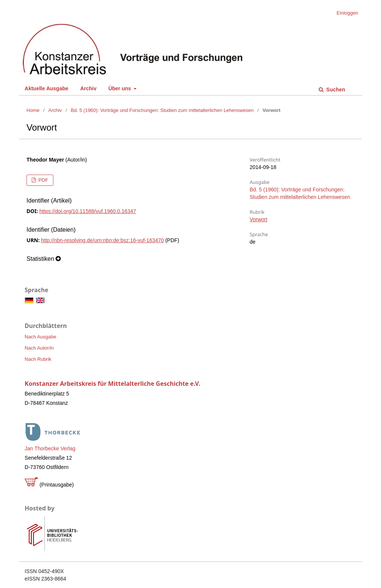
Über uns (120, 88)
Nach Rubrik (38, 359)
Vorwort (258, 219)
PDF (43, 180)
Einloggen (347, 13)
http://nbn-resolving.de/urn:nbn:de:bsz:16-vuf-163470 (102, 240)
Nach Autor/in (39, 348)
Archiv (88, 88)
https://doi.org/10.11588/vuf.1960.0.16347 (88, 211)
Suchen (335, 90)
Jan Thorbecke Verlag (50, 448)
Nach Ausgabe (40, 337)
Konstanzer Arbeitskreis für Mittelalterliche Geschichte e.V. (113, 384)
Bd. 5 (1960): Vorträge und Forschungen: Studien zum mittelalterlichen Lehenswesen (162, 110)
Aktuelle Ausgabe (46, 88)
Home (33, 110)
